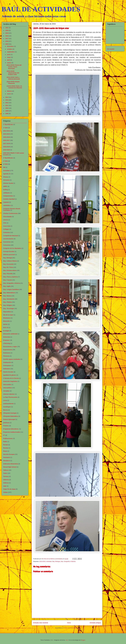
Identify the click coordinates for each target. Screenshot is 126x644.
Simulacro (7, 461)
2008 (7, 114)
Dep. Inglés (7, 286)
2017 (7, 39)
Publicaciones (8, 438)
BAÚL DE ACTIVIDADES (41, 9)
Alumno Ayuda (8, 183)
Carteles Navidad (9, 199)
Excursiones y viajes (10, 347)
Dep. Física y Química (10, 277)
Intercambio (7, 385)
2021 (7, 28)
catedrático (7, 205)
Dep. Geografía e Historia (68, 561)
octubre (10, 49)
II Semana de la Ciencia (11, 378)
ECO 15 (6, 328)
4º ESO (5, 164)
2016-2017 (7, 140)
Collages (6, 229)
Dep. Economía (8, 264)
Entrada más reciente (41, 623)
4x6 (67, 640)
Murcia (5, 410)
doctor (5, 324)
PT (4, 435)
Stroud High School (10, 467)
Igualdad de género (10, 375)
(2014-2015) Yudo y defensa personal (13, 78)
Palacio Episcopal (9, 419)
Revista (6, 448)
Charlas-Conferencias (10, 213)
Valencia (6, 480)
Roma (5, 451)
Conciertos (7, 242)
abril (9, 60)
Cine (5, 223)
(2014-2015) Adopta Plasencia (13, 82)
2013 (7, 100)
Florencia (6, 356)
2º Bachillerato (8, 158)
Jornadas (6, 391)
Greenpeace (7, 366)
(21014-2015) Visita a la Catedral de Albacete (14, 87)
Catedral (6, 202)
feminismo (7, 353)
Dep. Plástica (8, 302)
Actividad (49, 561)
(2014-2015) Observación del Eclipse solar (13, 73)
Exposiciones (8, 350)
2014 (7, 97)
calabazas (6, 193)
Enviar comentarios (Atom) (71, 628)
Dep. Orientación (9, 299)
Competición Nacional (11, 236)
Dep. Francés (8, 280)
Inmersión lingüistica (10, 381)
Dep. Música (7, 296)
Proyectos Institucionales (12, 432)
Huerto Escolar (8, 372)
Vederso (6, 483)
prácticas (6, 423)
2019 (7, 33)
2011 (7, 105)
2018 (7, 36)
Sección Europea (9, 454)
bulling (5, 190)
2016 (7, 41)
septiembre (11, 52)
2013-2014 (7, 131)
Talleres (6, 470)
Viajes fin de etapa (9, 489)
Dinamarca (7, 318)
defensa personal (9, 255)
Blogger (83, 640)
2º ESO (5, 161)
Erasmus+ (7, 340)
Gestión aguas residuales (12, 359)
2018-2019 (7, 147)
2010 (7, 108)
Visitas (5, 492)
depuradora (7, 312)
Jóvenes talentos (9, 394)
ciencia (6, 220)
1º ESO (5, 128)
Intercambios (8, 388)
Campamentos (8, 196)
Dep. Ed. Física (8, 267)
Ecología (6, 331)
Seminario (7, 457)
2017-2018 (7, 144)
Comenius (7, 232)
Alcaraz (6, 177)
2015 (7, 44)
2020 (7, 30)
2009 (7, 111)
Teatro (5, 473)
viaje (5, 486)
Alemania (6, 180)
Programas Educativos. (11, 429)
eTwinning (7, 343)
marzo (9, 63)
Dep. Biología (56, 561)
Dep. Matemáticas (9, 293)
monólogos (7, 407)
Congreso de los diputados (12, 248)
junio (9, 55)
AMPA (5, 186)
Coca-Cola (7, 226)
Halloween (7, 369)
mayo (9, 57)
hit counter (111, 49)
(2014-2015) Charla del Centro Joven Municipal (14, 67)
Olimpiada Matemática (11, 416)
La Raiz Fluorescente (10, 397)
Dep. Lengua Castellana (11, 289)
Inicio (69, 623)
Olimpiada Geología (10, 413)
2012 (7, 103)
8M (4, 167)
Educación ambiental (10, 334)
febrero (10, 91)
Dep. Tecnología (9, 308)
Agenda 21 (7, 174)
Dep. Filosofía (8, 274)
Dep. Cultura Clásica (10, 261)
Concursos (7, 245)
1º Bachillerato (8, 124)
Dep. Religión (8, 305)
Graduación (7, 362)
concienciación (8, 239)
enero (9, 94)
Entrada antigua (95, 623)
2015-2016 (7, 137)
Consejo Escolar (9, 251)
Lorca (5, 400)
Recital (5, 445)
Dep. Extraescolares (10, 270)
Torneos (6, 476)
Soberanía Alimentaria (11, 464)
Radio (5, 442)
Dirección (6, 321)
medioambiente (8, 404)
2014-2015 (42, 561)
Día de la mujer (8, 315)
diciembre (10, 46)
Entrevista (7, 337)
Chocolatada (7, 217)
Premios (6, 426)
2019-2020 (7, 150)
